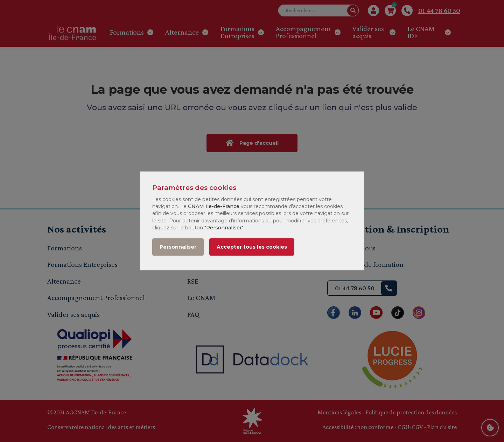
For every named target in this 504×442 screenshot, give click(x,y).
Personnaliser (178, 247)
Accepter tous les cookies (252, 247)
